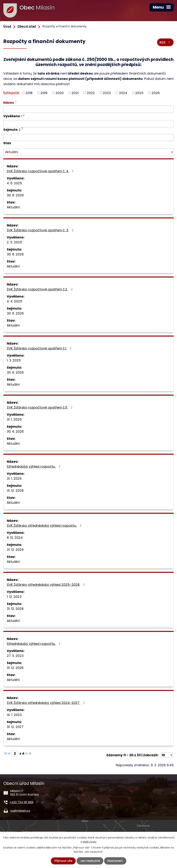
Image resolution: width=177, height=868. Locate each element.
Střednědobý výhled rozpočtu (34, 466)
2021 (75, 93)
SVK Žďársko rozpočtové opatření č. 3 (41, 230)
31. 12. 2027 (15, 727)
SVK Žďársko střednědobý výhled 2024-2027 (46, 703)
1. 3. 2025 (14, 360)
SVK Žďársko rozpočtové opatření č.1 (40, 348)
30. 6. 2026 (15, 195)
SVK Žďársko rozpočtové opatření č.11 (40, 407)
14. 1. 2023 (14, 715)
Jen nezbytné (90, 861)
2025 (139, 93)
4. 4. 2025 (14, 301)
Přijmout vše (63, 861)
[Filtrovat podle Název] (88, 109)
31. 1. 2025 (14, 419)
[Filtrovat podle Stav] (88, 152)
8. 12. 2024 (15, 538)
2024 (123, 93)
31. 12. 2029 (15, 550)
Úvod (7, 26)
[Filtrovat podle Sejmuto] (88, 138)
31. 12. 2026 (15, 668)
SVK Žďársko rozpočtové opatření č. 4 (41, 171)
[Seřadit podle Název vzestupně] (16, 101)
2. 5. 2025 (14, 242)
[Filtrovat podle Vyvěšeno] (88, 124)
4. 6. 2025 (14, 183)
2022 (91, 93)
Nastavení (115, 861)
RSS (165, 42)
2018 (29, 93)
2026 (156, 93)
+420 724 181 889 (21, 802)
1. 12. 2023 (14, 597)
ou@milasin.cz (20, 811)
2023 (107, 93)
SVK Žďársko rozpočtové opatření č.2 (40, 289)
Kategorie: (11, 93)
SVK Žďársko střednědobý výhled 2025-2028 (46, 585)
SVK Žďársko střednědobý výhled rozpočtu (45, 526)
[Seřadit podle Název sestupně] (16, 102)
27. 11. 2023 (15, 656)
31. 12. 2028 (15, 491)
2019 (44, 93)
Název (9, 103)
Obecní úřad (27, 26)
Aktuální (13, 207)
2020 (60, 93)
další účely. (90, 842)
